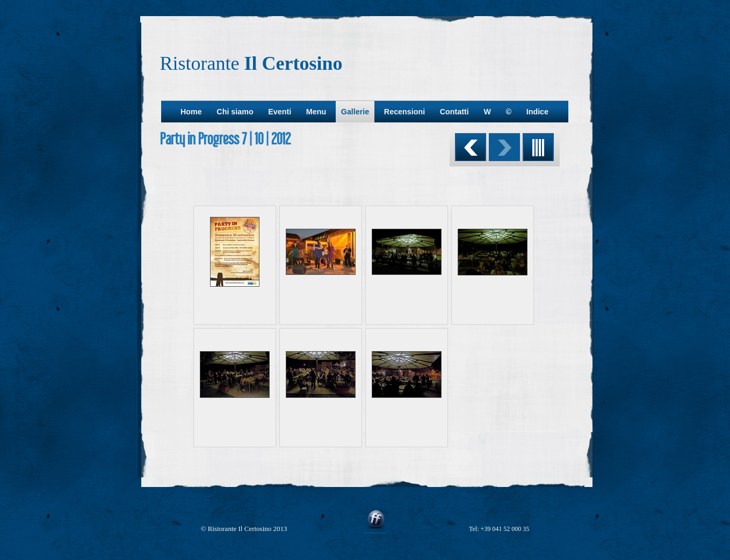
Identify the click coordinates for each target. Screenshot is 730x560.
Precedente (471, 147)
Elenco (538, 147)
